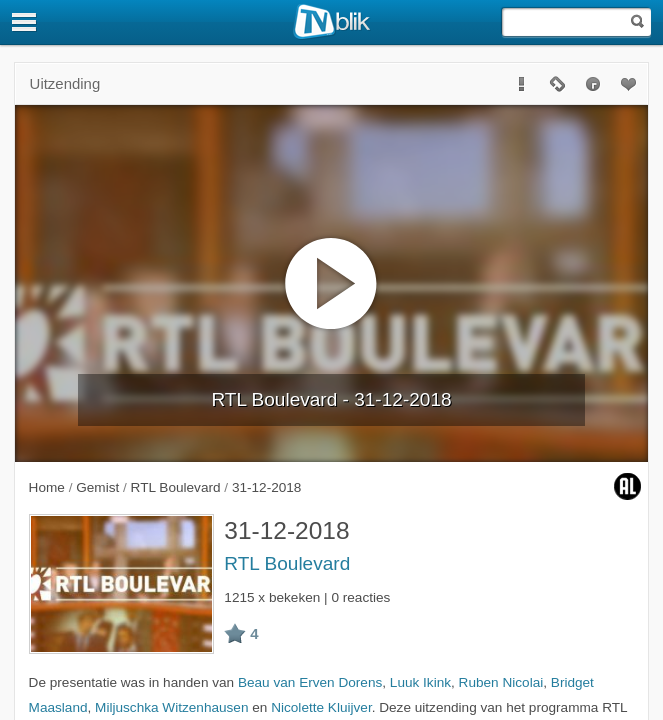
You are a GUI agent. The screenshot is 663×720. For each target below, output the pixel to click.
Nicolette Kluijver (321, 707)
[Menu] (25, 22)
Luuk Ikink (420, 682)
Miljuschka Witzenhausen (171, 707)
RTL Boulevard (287, 563)
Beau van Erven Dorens (310, 682)
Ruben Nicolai (501, 682)
